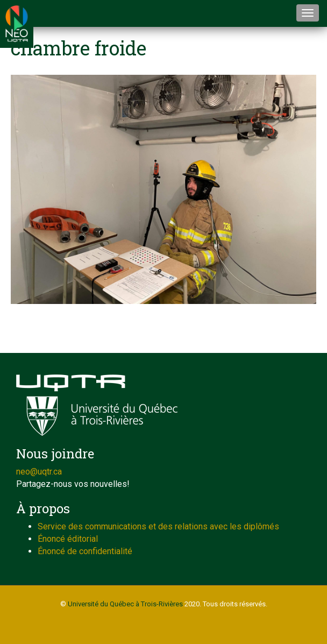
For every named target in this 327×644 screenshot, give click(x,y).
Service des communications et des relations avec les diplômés (158, 526)
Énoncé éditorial (68, 539)
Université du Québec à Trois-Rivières (125, 604)
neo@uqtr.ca (39, 472)
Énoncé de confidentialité (85, 551)
